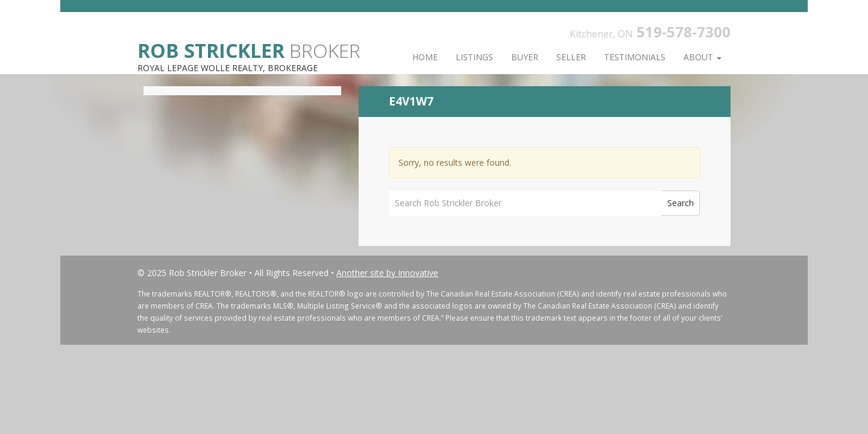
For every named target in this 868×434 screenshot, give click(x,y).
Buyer (525, 57)
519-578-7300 (684, 32)
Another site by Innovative (387, 273)
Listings (474, 57)
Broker (249, 50)
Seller (571, 57)
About (703, 57)
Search (681, 203)
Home (425, 57)
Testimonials (635, 57)
